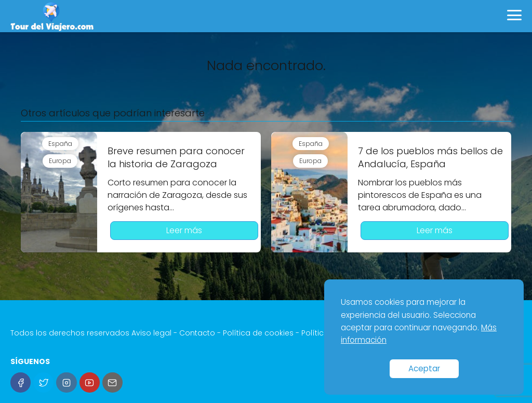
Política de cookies (258, 333)
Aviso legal (151, 333)
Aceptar (424, 368)
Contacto (197, 333)
